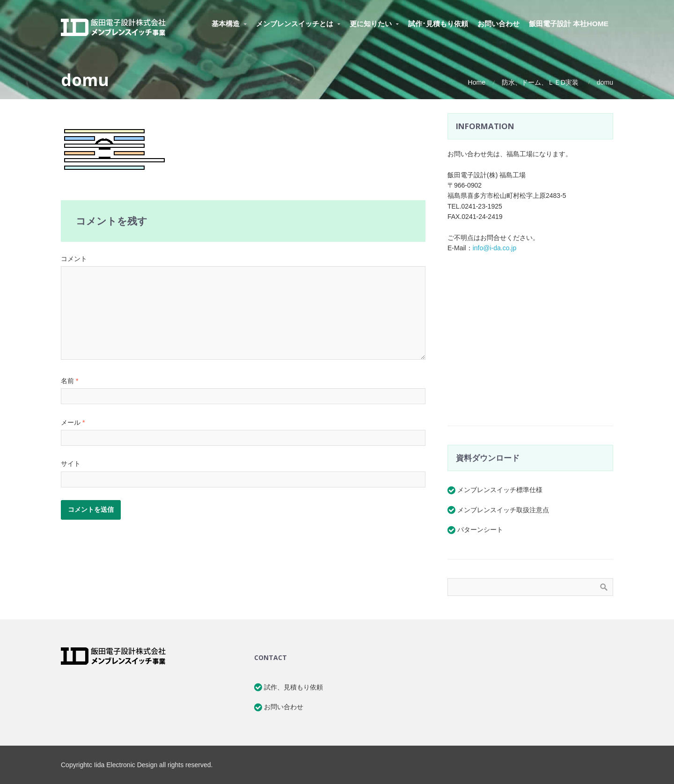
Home (477, 82)
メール (73, 422)
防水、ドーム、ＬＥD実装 (540, 82)
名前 (70, 381)
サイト (71, 464)
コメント (74, 259)
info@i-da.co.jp (495, 248)
